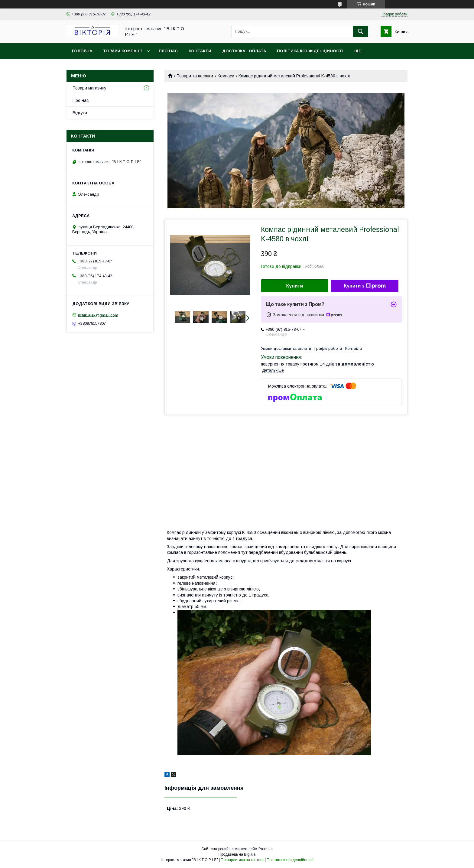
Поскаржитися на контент (242, 860)
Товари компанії (122, 51)
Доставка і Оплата (244, 51)
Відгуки (80, 113)
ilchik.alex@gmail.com (98, 315)
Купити (295, 286)
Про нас (168, 51)
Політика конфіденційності (310, 51)
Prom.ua (266, 849)
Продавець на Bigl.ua (237, 854)
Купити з (365, 286)
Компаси (226, 76)
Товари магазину (89, 88)
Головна (82, 51)
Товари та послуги (195, 76)
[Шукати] (361, 31)
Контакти (200, 51)
